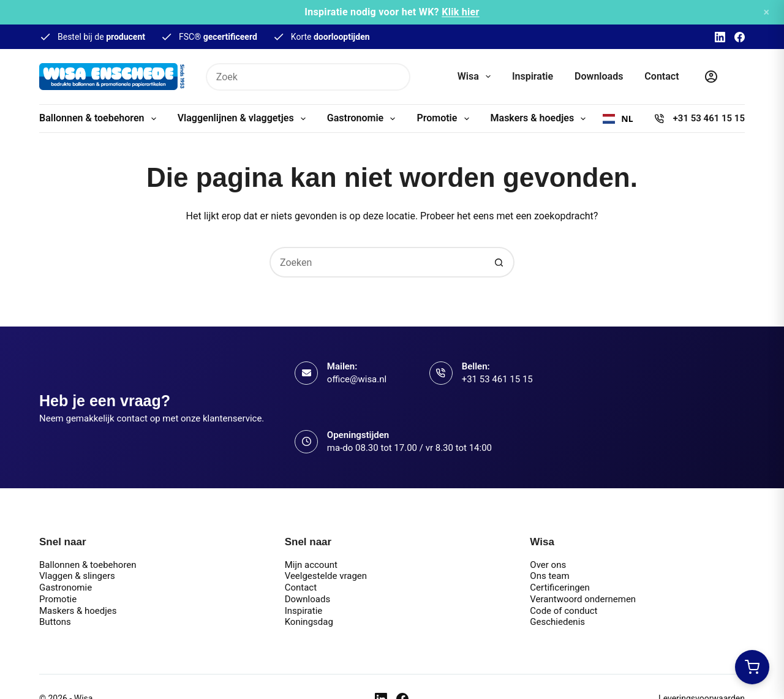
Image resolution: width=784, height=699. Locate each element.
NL (618, 119)
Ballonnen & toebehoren (100, 119)
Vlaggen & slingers (77, 576)
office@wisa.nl (357, 379)
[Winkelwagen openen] (752, 667)
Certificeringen (560, 588)
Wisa (477, 77)
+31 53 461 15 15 (709, 118)
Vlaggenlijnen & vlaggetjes (244, 119)
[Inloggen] (711, 77)
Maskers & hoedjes (541, 119)
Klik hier (461, 12)
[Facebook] (740, 37)
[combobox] (618, 119)
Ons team (549, 576)
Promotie (445, 119)
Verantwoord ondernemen (583, 599)
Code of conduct (563, 611)
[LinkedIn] (720, 37)
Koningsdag (309, 622)
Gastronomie (364, 119)
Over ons (548, 565)
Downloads (599, 76)
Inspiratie (533, 76)
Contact (661, 76)
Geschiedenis (557, 622)
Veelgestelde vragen (326, 576)
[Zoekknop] (397, 77)
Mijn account (311, 565)
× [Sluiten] (766, 12)
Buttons (55, 622)
